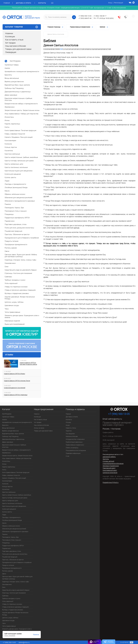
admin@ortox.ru (115, 419)
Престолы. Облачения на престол (13, 560)
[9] (59, 49)
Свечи (4, 574)
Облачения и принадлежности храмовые (15, 532)
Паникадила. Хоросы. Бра (10, 537)
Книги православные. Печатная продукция (16, 472)
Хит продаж (10, 43)
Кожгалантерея (7, 481)
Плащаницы (6, 543)
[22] (93, 49)
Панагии (5, 534)
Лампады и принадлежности (11, 517)
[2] (46, 49)
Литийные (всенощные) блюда (12, 520)
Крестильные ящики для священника (14, 506)
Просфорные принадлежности (12, 568)
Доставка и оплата (24, 3)
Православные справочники (75, 445)
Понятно (36, 635)
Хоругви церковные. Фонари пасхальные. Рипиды (15, 614)
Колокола (5, 484)
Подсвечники (6, 548)
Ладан (4, 515)
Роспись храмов (7, 571)
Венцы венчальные (8, 428)
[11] (64, 49)
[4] (50, 49)
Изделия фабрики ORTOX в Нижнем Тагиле (17, 381)
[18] (83, 49)
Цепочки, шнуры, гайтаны (10, 618)
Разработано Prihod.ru (111, 482)
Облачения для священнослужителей (14, 529)
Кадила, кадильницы (9, 467)
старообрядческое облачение (113, 464)
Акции (68, 425)
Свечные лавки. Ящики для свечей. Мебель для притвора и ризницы (17, 578)
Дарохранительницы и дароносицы (13, 439)
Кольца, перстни (7, 487)
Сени (4, 587)
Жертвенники (6, 453)
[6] (53, 49)
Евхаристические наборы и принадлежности (16, 450)
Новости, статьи (71, 428)
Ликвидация (11, 52)
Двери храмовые (8, 442)
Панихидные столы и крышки (12, 540)
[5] (52, 49)
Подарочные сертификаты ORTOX (13, 546)
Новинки (9, 33)
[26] (104, 49)
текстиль (106, 459)
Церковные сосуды (8, 620)
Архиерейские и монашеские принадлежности (17, 422)
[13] (69, 49)
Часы (4, 623)
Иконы (4, 464)
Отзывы (9, 355)
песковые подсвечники (111, 466)
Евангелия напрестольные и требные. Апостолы (14, 446)
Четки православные (9, 626)
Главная (7, 3)
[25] (102, 49)
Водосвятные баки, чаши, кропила (13, 434)
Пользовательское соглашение (76, 450)
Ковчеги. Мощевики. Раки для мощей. (14, 478)
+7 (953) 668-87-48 (85, 18)
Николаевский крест (110, 470)
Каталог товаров (22, 27)
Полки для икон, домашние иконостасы (15, 554)
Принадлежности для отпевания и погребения (17, 562)
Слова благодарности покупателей (15, 388)
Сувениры (5, 596)
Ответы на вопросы (72, 448)
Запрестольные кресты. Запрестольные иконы (17, 456)
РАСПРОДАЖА (7, 414)
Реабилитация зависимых (74, 442)
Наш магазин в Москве (16, 46)
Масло (4, 523)
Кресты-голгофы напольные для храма (15, 498)
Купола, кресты (7, 512)
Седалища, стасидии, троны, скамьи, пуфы (16, 582)
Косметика (6, 489)
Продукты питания (8, 565)
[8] (57, 49)
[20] (88, 49)
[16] (77, 49)
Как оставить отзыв (14, 40)
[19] (85, 49)
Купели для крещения (9, 509)
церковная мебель (109, 457)
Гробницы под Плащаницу (10, 436)
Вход (110, 3)
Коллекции (10, 37)
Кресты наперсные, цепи (10, 501)
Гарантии (69, 431)
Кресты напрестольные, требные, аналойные (17, 495)
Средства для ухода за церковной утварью (16, 590)
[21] (91, 49)
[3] (48, 49)
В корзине (125, 642)
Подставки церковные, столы (12, 551)
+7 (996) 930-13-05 (85, 16)
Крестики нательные (9, 492)
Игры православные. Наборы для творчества (17, 458)
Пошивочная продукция (10, 557)
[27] (107, 49)
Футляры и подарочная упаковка (13, 610)
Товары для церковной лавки (18, 49)
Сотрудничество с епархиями (75, 439)
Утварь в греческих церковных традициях (15, 607)
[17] (80, 49)
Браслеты (5, 425)
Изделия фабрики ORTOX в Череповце (16, 395)
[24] (99, 49)
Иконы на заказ (39, 428)
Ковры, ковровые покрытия (11, 475)
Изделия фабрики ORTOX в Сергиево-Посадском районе (28, 364)
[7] (55, 49)
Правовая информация (73, 453)
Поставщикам (70, 434)
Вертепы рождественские (10, 431)
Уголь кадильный (8, 601)
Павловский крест (109, 468)
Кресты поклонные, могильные (12, 503)
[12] (67, 49)
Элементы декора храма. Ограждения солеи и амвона (17, 630)
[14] (72, 49)
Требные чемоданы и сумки (11, 599)
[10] (61, 49)
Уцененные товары (8, 417)
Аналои (4, 420)
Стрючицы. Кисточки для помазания (14, 593)
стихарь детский (108, 461)
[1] (44, 49)
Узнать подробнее (10, 636)
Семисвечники (7, 584)
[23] (96, 49)
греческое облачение (110, 473)
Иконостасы (6, 461)
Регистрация (118, 3)
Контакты (42, 3)
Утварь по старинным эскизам (12, 604)
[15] (75, 49)
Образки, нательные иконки (11, 526)
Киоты (4, 470)
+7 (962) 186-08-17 (100, 16)
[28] (110, 49)
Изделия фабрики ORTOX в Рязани (15, 374)
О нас (68, 456)
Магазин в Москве (72, 436)
